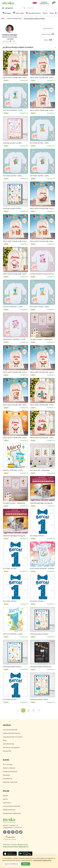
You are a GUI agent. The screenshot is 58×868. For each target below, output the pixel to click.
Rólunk (6, 796)
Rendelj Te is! (24, 80)
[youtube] (17, 832)
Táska (52, 13)
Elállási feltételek (9, 810)
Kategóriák (7, 751)
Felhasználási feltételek (12, 806)
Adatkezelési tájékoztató (12, 813)
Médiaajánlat (8, 779)
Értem (26, 864)
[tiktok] (21, 832)
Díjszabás (6, 775)
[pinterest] (13, 832)
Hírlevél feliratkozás (10, 730)
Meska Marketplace (10, 772)
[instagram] (9, 832)
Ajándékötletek (9, 744)
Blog (5, 740)
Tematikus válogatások (11, 747)
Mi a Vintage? (8, 764)
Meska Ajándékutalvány (12, 733)
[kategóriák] (8, 8)
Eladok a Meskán (9, 768)
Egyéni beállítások (12, 864)
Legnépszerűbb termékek (13, 737)
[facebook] (5, 832)
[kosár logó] (53, 3)
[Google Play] (10, 854)
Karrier (5, 799)
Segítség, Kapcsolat (10, 782)
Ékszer (45, 13)
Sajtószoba (7, 803)
